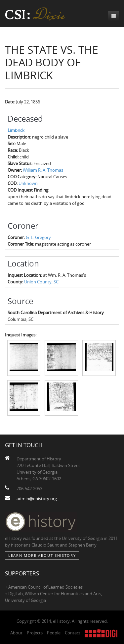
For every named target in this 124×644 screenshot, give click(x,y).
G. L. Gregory (38, 237)
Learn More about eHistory (42, 555)
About (16, 633)
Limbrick (16, 130)
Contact (73, 633)
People (54, 633)
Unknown (28, 183)
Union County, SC (41, 282)
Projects (35, 633)
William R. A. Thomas (43, 170)
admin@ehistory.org (37, 498)
